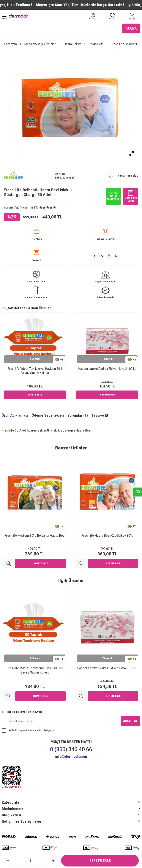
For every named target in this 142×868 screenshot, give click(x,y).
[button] (10, 107)
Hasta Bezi (96, 44)
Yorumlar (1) (78, 415)
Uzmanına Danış (131, 196)
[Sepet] (132, 17)
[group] (71, 107)
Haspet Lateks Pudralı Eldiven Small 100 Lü (107, 369)
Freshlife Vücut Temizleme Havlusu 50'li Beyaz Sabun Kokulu (35, 371)
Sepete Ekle (100, 860)
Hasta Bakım (73, 44)
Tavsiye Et (37, 256)
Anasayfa (10, 44)
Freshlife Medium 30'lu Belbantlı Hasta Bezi (35, 536)
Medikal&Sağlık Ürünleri (40, 44)
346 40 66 (71, 749)
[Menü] (4, 17)
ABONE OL (130, 721)
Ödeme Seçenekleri (48, 415)
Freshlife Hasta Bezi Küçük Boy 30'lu (107, 536)
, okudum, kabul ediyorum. (28, 730)
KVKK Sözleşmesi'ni (19, 730)
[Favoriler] (112, 17)
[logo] (19, 16)
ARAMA (131, 28)
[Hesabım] (93, 19)
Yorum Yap (11, 207)
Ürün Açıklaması (15, 415)
